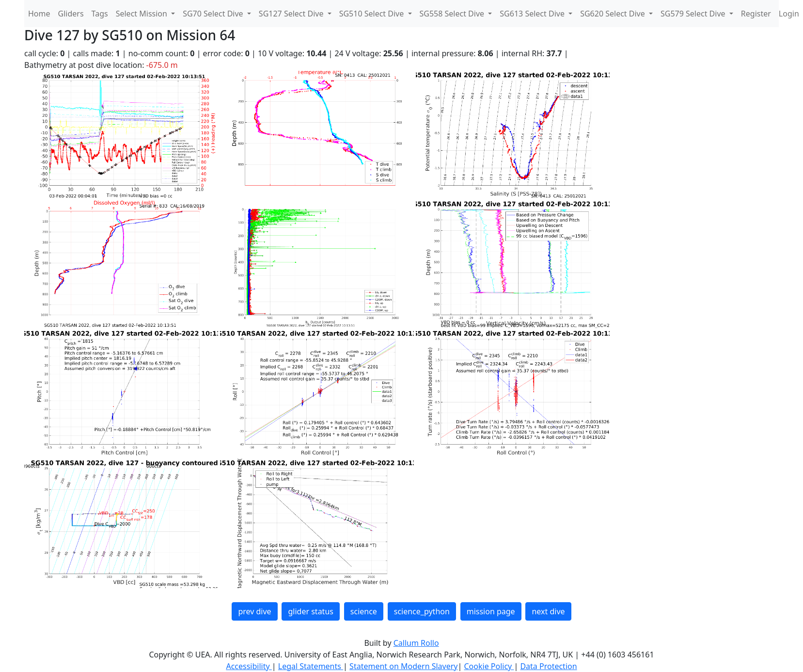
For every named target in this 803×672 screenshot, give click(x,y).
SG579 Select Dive (694, 14)
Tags (100, 14)
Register (756, 14)
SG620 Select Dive (614, 14)
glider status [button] (310, 611)
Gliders (71, 14)
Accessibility (249, 666)
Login (789, 14)
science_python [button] (422, 611)
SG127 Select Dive (292, 14)
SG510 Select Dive (373, 14)
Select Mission (142, 14)
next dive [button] (548, 611)
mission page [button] (491, 611)
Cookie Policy (489, 666)
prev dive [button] (254, 611)
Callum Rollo (416, 643)
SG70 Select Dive (214, 14)
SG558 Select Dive (453, 14)
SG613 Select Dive (533, 14)
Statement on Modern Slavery (403, 666)
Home (39, 14)
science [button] (364, 611)
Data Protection (548, 666)
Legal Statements (311, 666)
